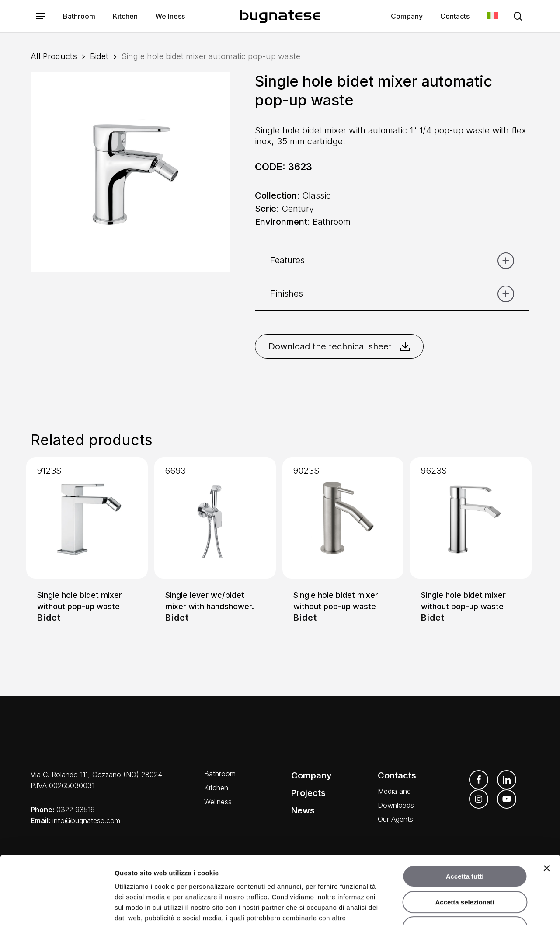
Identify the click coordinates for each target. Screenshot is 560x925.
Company (311, 775)
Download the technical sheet (339, 346)
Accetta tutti (465, 818)
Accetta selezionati (464, 844)
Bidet (99, 56)
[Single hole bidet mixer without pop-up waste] (87, 518)
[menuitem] (492, 16)
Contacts (397, 775)
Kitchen (216, 788)
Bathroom (220, 774)
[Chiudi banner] (546, 810)
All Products (54, 56)
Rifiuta (465, 869)
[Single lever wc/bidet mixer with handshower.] (215, 518)
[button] (41, 16)
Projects (308, 793)
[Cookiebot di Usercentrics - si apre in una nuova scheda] (57, 908)
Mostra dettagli (460, 908)
